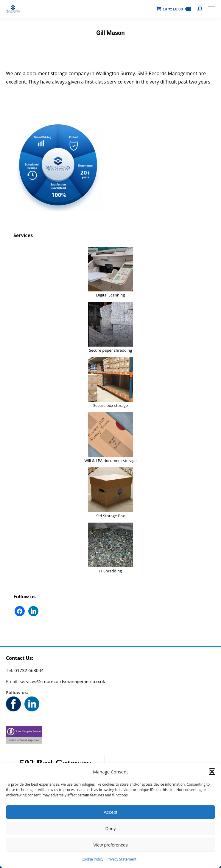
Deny (110, 828)
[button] (212, 772)
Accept (110, 812)
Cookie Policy (92, 859)
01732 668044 (29, 670)
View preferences (110, 845)
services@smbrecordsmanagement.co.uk (62, 681)
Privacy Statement (121, 859)
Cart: (174, 9)
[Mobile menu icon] (211, 9)
